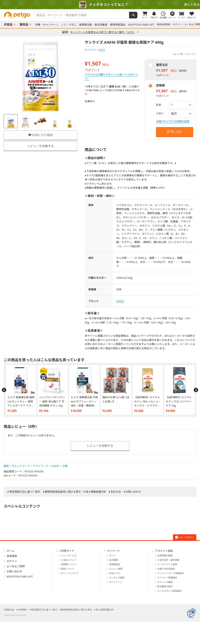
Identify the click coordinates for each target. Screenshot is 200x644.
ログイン (177, 24)
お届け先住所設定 (166, 569)
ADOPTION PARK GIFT (141, 25)
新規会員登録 (164, 24)
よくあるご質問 (192, 24)
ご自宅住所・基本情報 (168, 560)
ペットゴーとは (69, 556)
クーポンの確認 (117, 578)
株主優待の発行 (165, 586)
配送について (68, 569)
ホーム (10, 551)
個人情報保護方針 (96, 492)
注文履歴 (113, 560)
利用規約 (22, 610)
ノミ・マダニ (69, 25)
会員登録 (12, 556)
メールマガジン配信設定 (169, 591)
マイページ (113, 551)
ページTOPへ (185, 537)
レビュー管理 (116, 569)
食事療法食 (85, 25)
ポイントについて (70, 573)
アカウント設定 (164, 551)
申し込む (175, 132)
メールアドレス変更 (167, 564)
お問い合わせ (133, 492)
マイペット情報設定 (167, 578)
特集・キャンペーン (47, 25)
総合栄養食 (101, 25)
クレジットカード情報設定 (171, 573)
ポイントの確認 (165, 582)
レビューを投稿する (41, 146)
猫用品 (24, 24)
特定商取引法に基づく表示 (25, 492)
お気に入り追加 (41, 135)
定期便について (69, 564)
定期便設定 (115, 564)
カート (112, 556)
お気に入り (115, 573)
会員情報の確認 (165, 556)
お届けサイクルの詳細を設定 (173, 121)
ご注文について (69, 560)
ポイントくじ (116, 582)
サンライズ (90, 50)
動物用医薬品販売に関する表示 (63, 492)
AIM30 (120, 301)
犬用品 (8, 24)
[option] (100, 5)
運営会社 (10, 610)
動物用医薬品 (118, 25)
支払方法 (116, 492)
